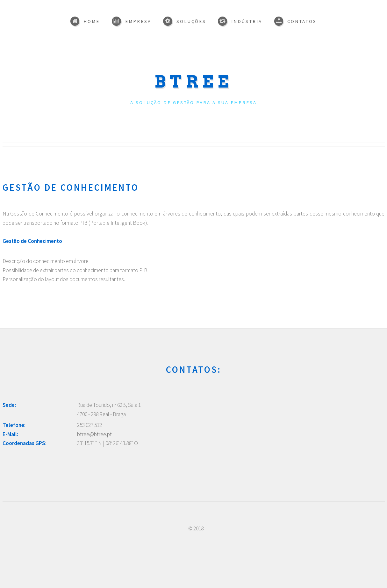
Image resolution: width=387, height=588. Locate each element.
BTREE (194, 82)
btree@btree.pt (94, 434)
